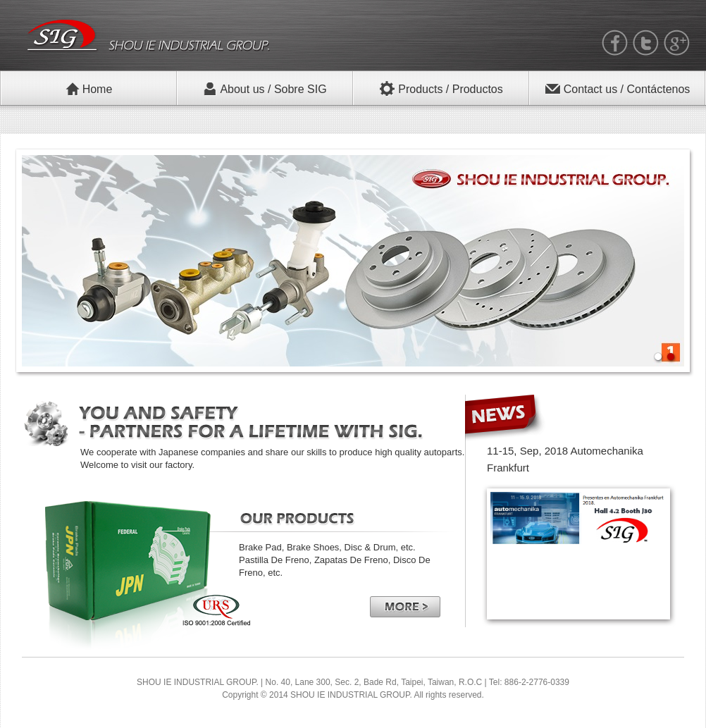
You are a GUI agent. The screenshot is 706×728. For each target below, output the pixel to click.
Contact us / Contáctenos (618, 89)
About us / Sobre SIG (265, 89)
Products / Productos (441, 89)
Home (89, 89)
